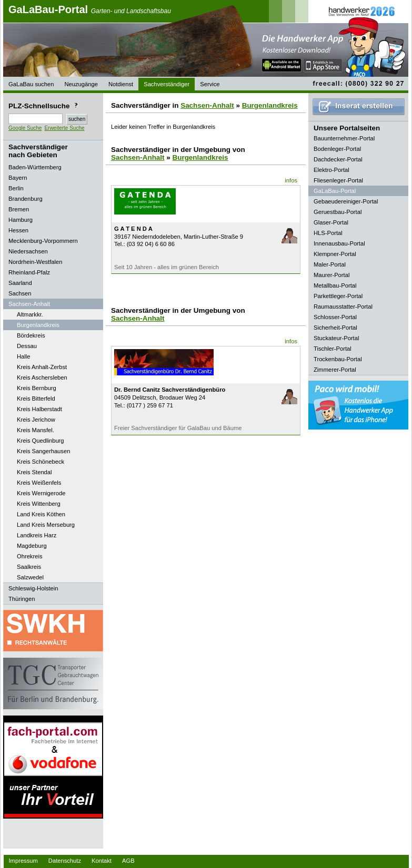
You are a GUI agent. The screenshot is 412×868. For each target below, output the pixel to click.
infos (291, 180)
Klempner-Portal (335, 254)
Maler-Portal (330, 264)
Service (210, 84)
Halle (24, 356)
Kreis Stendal (34, 472)
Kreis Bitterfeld (36, 399)
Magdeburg (32, 546)
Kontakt (102, 861)
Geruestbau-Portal (338, 212)
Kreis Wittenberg (39, 504)
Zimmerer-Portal (335, 370)
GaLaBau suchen (31, 84)
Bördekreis (31, 335)
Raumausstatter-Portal (343, 307)
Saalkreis (29, 567)
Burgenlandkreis (38, 325)
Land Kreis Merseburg (46, 525)
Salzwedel (30, 577)
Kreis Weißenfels (39, 483)
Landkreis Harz (37, 535)
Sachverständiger (167, 84)
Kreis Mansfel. (36, 430)
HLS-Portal (328, 233)
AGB (128, 861)
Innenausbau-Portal (339, 243)
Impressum (23, 861)
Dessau (27, 346)
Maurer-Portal (331, 275)
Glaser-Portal (331, 222)
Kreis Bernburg (37, 388)
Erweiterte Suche (64, 128)
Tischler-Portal (333, 349)
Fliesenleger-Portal (338, 180)
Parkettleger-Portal (338, 296)
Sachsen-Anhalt (207, 105)
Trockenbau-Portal (338, 359)
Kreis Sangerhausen (43, 451)
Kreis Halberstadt (39, 409)
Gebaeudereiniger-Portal (346, 201)
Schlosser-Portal (335, 317)
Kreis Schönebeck (41, 462)
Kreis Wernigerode (41, 493)
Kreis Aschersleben (42, 377)
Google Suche (25, 128)
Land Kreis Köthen (41, 514)
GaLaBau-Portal (90, 9)
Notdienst (121, 84)
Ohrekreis (30, 556)
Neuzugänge (81, 84)
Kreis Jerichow (36, 420)
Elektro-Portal (331, 170)
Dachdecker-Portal (338, 159)
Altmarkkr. (30, 314)
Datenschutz (65, 861)
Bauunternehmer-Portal (344, 138)
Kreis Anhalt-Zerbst (42, 367)
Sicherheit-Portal (335, 328)
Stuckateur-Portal (336, 338)
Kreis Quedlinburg (41, 441)
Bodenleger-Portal (337, 149)
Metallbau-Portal (335, 285)
